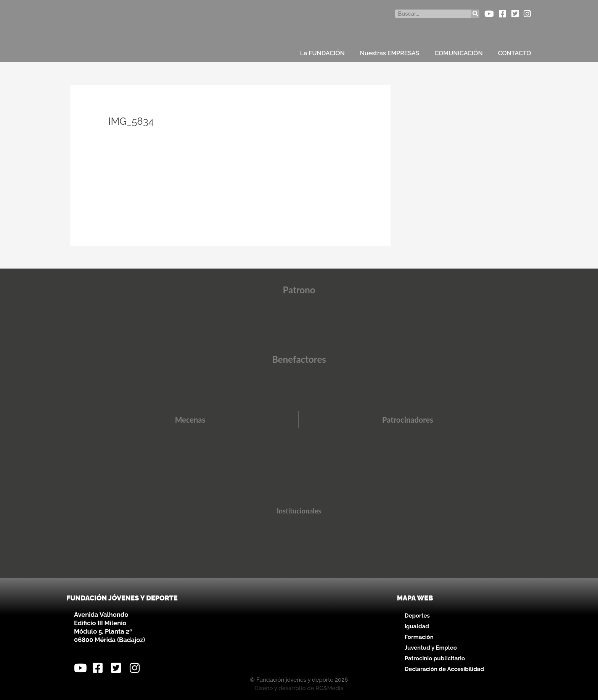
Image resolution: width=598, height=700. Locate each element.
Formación (419, 637)
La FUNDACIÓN (322, 53)
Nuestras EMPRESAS (390, 53)
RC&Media (329, 688)
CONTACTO (515, 53)
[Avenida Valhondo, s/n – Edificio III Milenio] (299, 632)
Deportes (417, 616)
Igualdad (417, 626)
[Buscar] (475, 14)
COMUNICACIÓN (459, 53)
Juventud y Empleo (431, 648)
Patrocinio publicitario (435, 658)
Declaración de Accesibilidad (444, 669)
